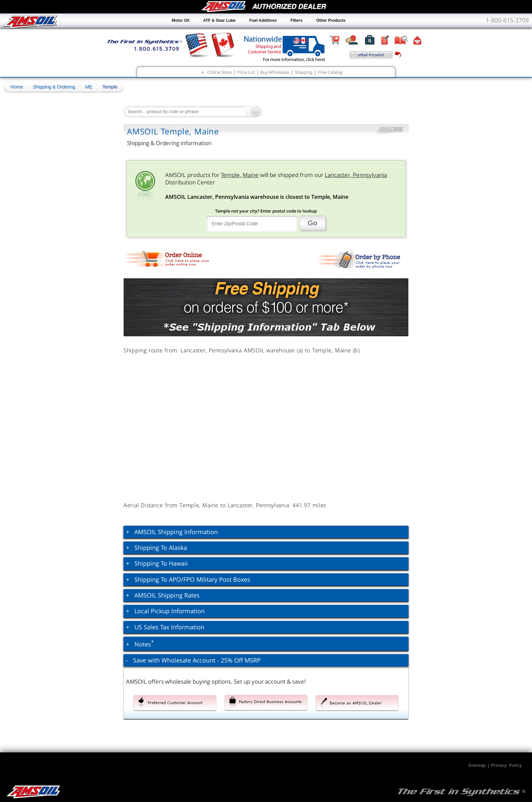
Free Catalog (330, 72)
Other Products (331, 20)
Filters (296, 20)
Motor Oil (181, 20)
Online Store (219, 72)
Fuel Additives (263, 20)
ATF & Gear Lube (219, 20)
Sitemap (477, 765)
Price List (246, 72)
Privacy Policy (507, 765)
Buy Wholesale (275, 72)
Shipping (304, 72)
